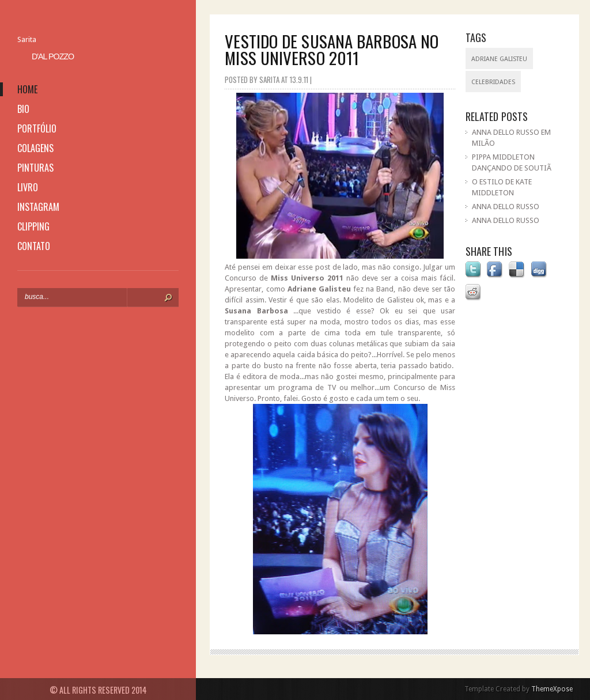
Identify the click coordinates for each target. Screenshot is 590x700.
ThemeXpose (552, 689)
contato (34, 246)
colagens (35, 148)
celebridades (493, 82)
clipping (33, 226)
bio (23, 109)
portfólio (37, 128)
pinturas (35, 168)
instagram (38, 207)
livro (28, 187)
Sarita (27, 39)
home (27, 89)
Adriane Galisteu (499, 59)
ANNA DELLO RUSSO (506, 207)
